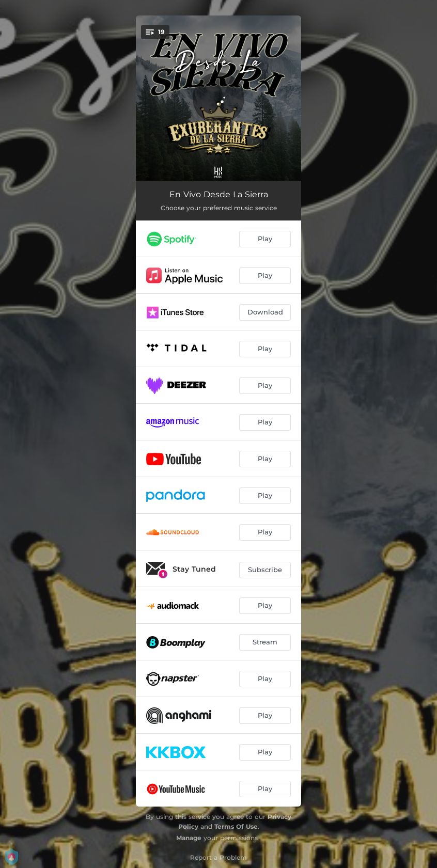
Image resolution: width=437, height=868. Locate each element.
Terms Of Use (236, 826)
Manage (189, 838)
